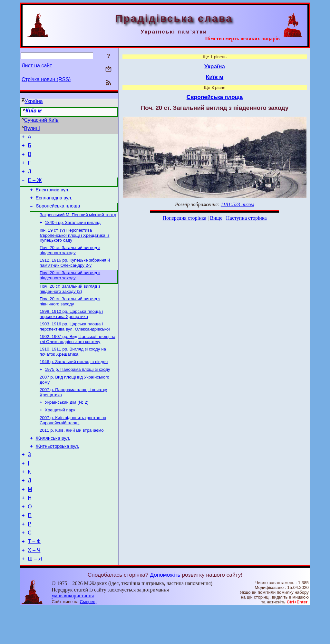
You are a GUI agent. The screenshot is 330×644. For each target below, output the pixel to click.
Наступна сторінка (246, 218)
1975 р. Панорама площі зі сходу (78, 387)
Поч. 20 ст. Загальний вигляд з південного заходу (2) (70, 302)
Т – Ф (34, 576)
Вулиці (32, 128)
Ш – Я (35, 595)
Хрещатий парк (60, 430)
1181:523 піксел (238, 204)
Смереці (88, 638)
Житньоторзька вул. (58, 470)
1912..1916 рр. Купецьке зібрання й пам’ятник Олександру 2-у (75, 275)
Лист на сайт (37, 66)
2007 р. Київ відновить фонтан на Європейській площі (73, 441)
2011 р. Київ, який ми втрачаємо (72, 452)
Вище (216, 218)
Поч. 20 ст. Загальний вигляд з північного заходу (70, 315)
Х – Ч (34, 585)
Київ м (34, 111)
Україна (34, 101)
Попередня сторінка (184, 218)
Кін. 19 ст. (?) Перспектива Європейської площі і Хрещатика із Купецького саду (74, 246)
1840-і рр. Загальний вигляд (73, 232)
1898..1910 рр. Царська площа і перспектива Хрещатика (71, 328)
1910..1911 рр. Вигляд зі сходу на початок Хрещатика (73, 368)
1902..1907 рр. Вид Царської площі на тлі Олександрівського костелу (78, 355)
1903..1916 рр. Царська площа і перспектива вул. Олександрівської (75, 342)
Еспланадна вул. (54, 206)
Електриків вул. (53, 197)
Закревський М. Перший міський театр (78, 224)
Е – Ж (35, 186)
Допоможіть (165, 611)
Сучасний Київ (41, 120)
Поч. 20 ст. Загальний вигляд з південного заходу (70, 261)
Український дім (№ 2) (67, 422)
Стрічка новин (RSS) (46, 79)
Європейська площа (58, 215)
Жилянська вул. (53, 461)
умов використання (73, 632)
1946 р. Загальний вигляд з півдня (74, 379)
